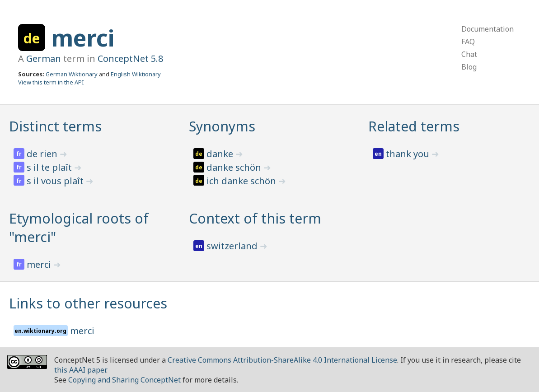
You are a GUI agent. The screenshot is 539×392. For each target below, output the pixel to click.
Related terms (414, 126)
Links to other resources (88, 303)
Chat (469, 54)
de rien (43, 154)
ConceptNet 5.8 (130, 58)
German (44, 58)
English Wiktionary (136, 74)
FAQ (468, 42)
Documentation (487, 29)
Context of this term (255, 218)
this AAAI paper (80, 370)
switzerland (233, 246)
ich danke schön (242, 181)
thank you (409, 154)
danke (221, 154)
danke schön (235, 167)
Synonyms (222, 126)
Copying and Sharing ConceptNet (124, 380)
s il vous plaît (56, 181)
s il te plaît (50, 167)
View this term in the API (51, 82)
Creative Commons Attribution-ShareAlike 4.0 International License (282, 360)
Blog (469, 67)
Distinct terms (55, 126)
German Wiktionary (72, 74)
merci (83, 38)
